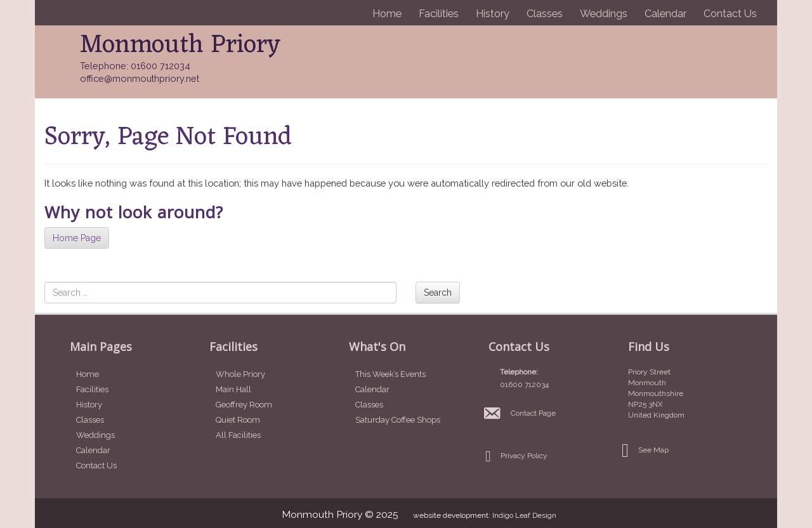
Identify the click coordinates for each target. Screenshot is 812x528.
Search (438, 293)
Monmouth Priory (180, 45)
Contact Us (730, 14)
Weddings (604, 14)
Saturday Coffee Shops (398, 420)
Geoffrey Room (244, 405)
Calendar (665, 14)
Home (387, 14)
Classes (545, 14)
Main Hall (233, 389)
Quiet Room (238, 420)
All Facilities (238, 435)
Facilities (439, 14)
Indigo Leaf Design (524, 515)
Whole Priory (240, 374)
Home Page (77, 238)
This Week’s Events (390, 374)
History (493, 14)
